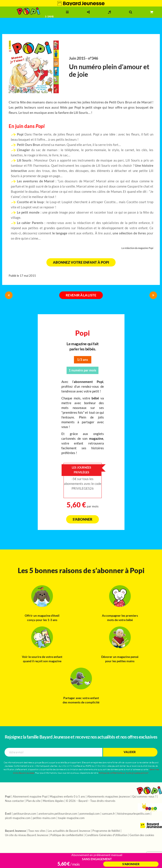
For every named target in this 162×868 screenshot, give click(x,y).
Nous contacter (15, 801)
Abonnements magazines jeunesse (109, 797)
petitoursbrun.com (25, 814)
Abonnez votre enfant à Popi (81, 262)
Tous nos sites (37, 831)
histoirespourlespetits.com (133, 814)
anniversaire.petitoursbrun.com (58, 814)
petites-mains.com (44, 818)
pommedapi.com (90, 814)
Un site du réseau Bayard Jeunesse (27, 835)
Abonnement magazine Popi (30, 797)
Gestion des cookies (142, 835)
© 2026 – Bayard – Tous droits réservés (91, 801)
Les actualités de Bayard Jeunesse (69, 831)
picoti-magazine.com (18, 818)
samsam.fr (108, 814)
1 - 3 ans (49, 16)
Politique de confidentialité (67, 835)
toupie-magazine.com (71, 818)
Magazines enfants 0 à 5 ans (67, 797)
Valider (130, 752)
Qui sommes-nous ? (144, 797)
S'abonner (83, 519)
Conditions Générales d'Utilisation (106, 835)
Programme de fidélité (106, 831)
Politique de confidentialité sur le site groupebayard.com (124, 773)
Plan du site (33, 801)
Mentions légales (53, 801)
